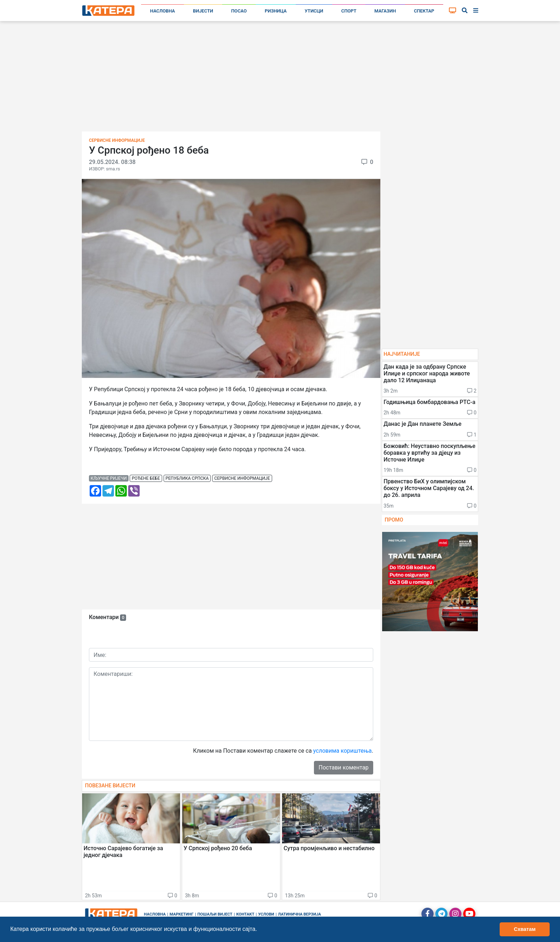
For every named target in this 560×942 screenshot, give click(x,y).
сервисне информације (242, 478)
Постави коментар (344, 767)
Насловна (162, 11)
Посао (239, 11)
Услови (266, 914)
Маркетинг (182, 914)
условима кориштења (342, 751)
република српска (187, 478)
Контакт (246, 914)
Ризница (276, 11)
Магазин (385, 11)
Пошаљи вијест (215, 914)
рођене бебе (146, 478)
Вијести (203, 11)
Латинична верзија (299, 914)
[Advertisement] (280, 79)
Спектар (424, 11)
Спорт (349, 11)
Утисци (314, 11)
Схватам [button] (525, 929)
